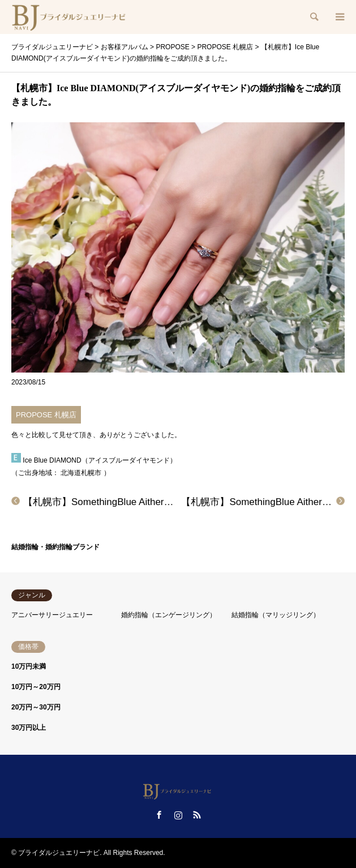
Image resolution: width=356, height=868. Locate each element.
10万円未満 (29, 666)
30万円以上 (29, 728)
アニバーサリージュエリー (52, 615)
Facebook (159, 815)
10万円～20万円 (36, 687)
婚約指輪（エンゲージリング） (169, 615)
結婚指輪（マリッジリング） (276, 615)
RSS (197, 815)
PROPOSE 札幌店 (46, 415)
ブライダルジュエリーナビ (59, 853)
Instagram (178, 815)
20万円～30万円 (36, 707)
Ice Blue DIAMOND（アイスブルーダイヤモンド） (99, 460)
